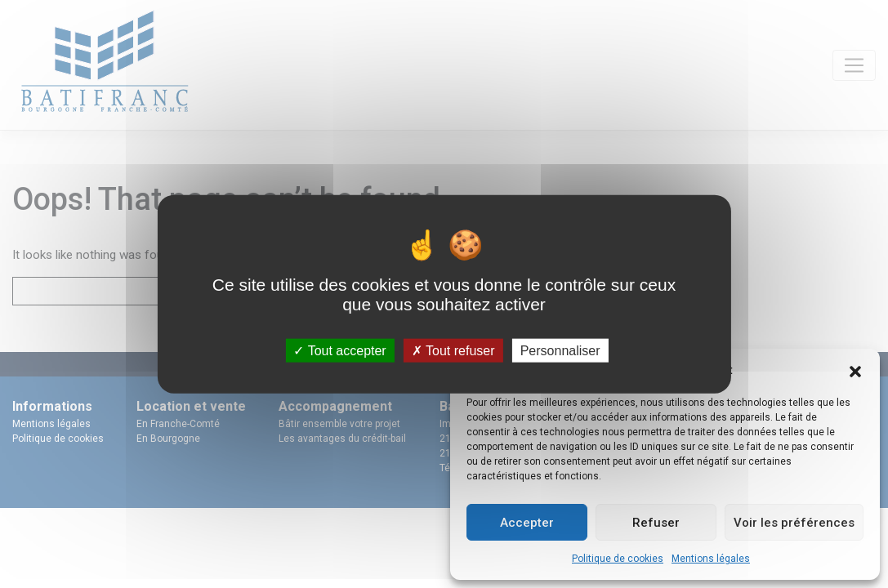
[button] (855, 370)
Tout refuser (453, 350)
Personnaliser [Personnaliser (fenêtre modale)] (560, 350)
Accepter (527, 523)
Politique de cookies (618, 559)
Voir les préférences (794, 523)
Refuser (656, 523)
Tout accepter (339, 350)
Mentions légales (711, 559)
